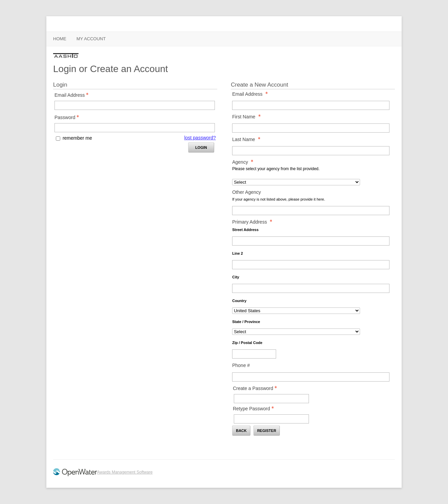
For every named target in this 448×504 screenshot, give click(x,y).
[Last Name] (311, 151)
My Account (91, 39)
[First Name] (311, 128)
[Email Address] (311, 105)
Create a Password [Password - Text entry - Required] (257, 388)
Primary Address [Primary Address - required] (254, 222)
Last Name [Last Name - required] (248, 139)
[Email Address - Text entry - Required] (135, 105)
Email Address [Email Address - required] (252, 94)
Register (267, 431)
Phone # (241, 365)
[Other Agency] (311, 211)
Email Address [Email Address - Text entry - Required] (73, 95)
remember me (77, 138)
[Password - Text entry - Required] (135, 128)
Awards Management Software (125, 472)
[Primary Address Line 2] (311, 265)
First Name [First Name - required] (248, 117)
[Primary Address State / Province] (296, 332)
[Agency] (296, 182)
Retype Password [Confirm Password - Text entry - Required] (255, 409)
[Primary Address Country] (296, 311)
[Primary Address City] (311, 288)
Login (201, 147)
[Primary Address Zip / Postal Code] (254, 354)
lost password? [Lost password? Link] (200, 138)
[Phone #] (311, 377)
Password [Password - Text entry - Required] (69, 117)
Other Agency (247, 192)
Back (241, 431)
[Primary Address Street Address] (311, 241)
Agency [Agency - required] (245, 162)
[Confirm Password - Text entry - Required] (271, 419)
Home (60, 39)
